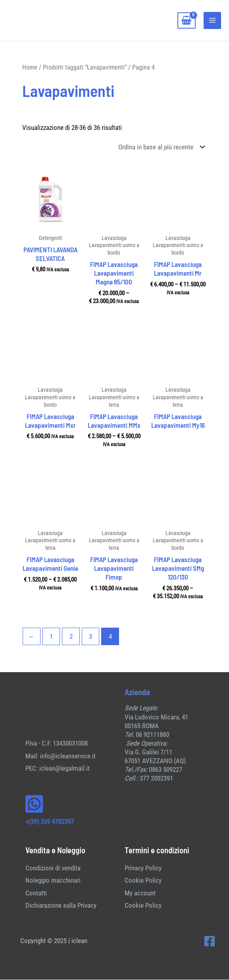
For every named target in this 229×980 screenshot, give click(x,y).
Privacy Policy (143, 868)
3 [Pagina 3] (90, 637)
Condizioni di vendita (53, 868)
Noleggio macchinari (53, 881)
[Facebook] (210, 942)
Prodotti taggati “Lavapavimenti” (85, 68)
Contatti (36, 893)
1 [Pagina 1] (51, 637)
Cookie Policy (143, 881)
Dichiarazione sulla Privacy (61, 906)
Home (30, 68)
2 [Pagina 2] (71, 637)
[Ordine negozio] (160, 148)
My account (140, 893)
